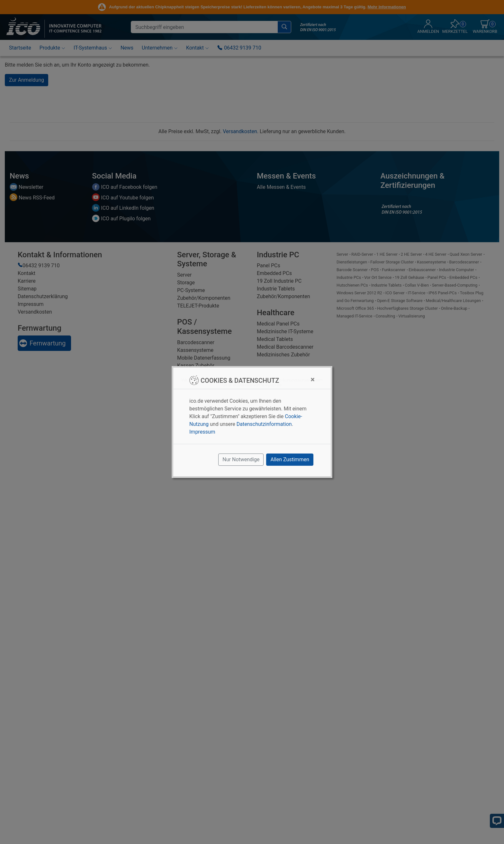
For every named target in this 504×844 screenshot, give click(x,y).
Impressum (202, 432)
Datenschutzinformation (264, 424)
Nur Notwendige (241, 459)
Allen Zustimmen (290, 459)
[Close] (313, 380)
